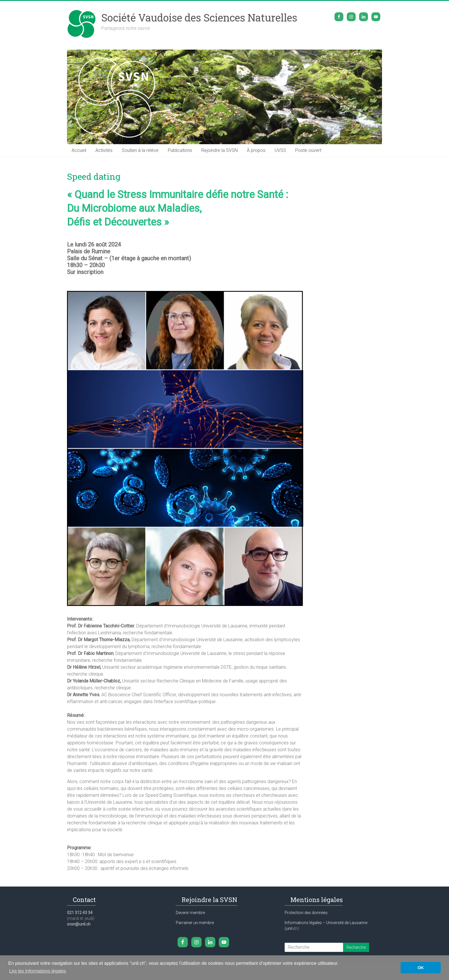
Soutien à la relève (140, 150)
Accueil (79, 150)
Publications (180, 150)
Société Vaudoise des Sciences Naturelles (199, 17)
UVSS (280, 150)
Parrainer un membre (195, 923)
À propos (256, 150)
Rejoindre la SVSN (219, 150)
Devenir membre (190, 913)
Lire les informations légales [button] (38, 971)
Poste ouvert (308, 150)
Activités (104, 150)
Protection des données (306, 913)
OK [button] (421, 968)
